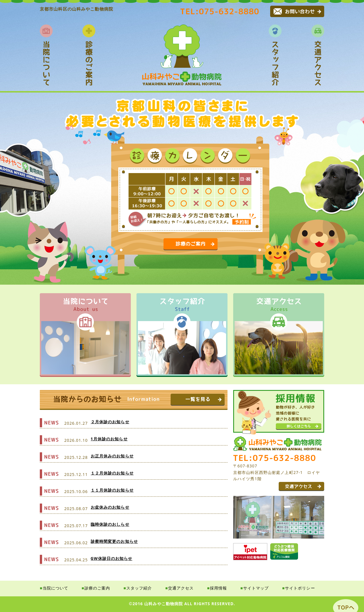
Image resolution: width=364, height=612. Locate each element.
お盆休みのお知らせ (110, 507)
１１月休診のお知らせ (112, 490)
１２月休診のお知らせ (112, 473)
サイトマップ (256, 588)
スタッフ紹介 (139, 588)
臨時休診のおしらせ (110, 524)
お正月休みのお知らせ (112, 456)
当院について (56, 588)
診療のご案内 (97, 588)
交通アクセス (181, 588)
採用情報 (218, 588)
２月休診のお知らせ (110, 422)
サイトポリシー (300, 588)
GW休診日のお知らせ (112, 558)
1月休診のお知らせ (109, 439)
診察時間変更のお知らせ (114, 541)
